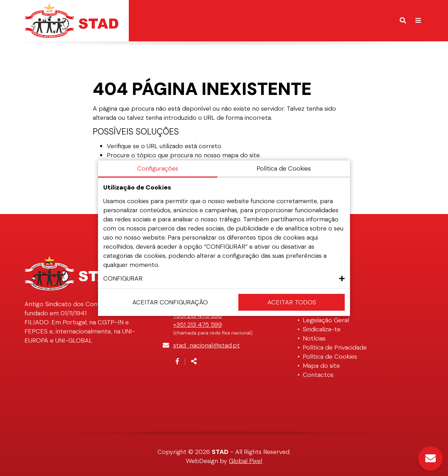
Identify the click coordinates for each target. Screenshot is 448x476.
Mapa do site (321, 366)
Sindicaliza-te (322, 329)
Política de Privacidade (335, 347)
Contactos (318, 375)
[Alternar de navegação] (418, 21)
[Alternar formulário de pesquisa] (403, 21)
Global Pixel (246, 461)
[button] (224, 278)
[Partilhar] (194, 361)
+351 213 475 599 (198, 325)
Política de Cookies (330, 357)
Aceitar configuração (170, 302)
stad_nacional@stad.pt (206, 345)
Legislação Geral (326, 320)
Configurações (158, 168)
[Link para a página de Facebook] (177, 361)
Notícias (314, 338)
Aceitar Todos (292, 302)
